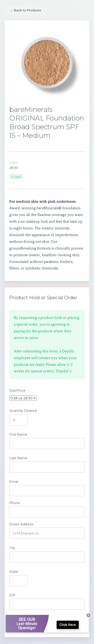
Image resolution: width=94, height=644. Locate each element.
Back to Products (26, 10)
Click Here (68, 625)
